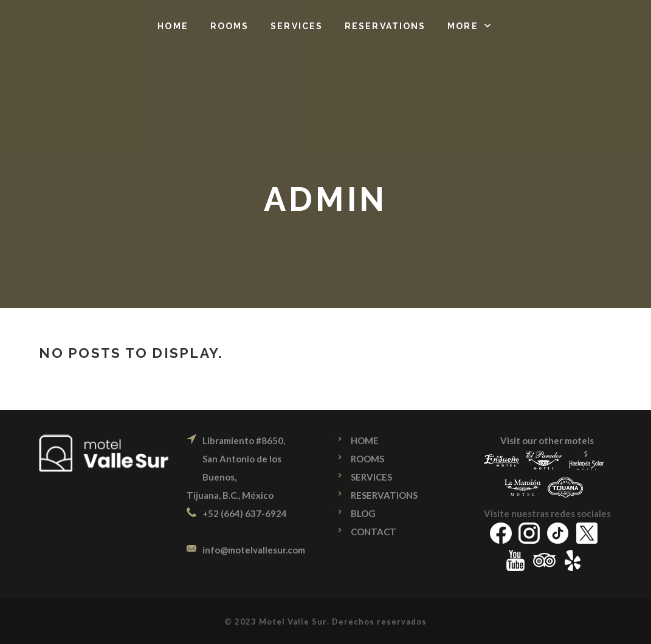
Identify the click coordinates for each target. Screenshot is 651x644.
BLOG (363, 513)
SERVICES (371, 477)
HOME (365, 440)
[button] (470, 26)
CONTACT (374, 532)
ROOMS (367, 459)
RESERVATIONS (384, 495)
